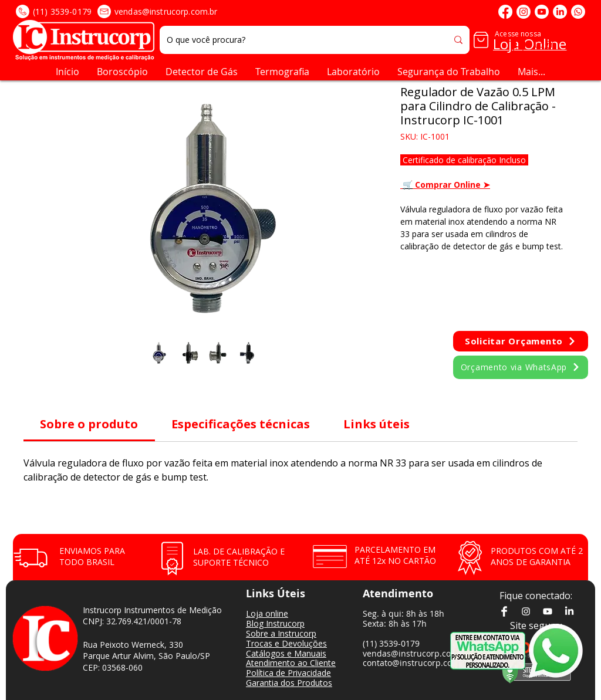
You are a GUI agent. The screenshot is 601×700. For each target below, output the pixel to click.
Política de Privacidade (288, 673)
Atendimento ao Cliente (291, 663)
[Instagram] (524, 12)
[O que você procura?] (294, 40)
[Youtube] (542, 12)
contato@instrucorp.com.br (417, 663)
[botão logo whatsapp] (563, 651)
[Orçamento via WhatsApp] (521, 367)
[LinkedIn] (560, 12)
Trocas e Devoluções (286, 643)
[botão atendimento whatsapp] (488, 651)
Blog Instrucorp (275, 623)
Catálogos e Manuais (286, 653)
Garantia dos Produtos (289, 683)
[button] (578, 40)
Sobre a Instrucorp (281, 633)
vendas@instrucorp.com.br (166, 11)
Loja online (267, 613)
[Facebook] (505, 12)
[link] (89, 424)
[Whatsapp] (578, 12)
